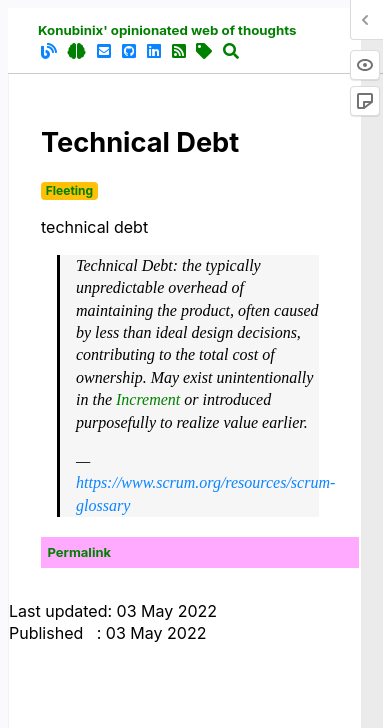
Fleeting (69, 190)
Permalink (80, 552)
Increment (148, 399)
